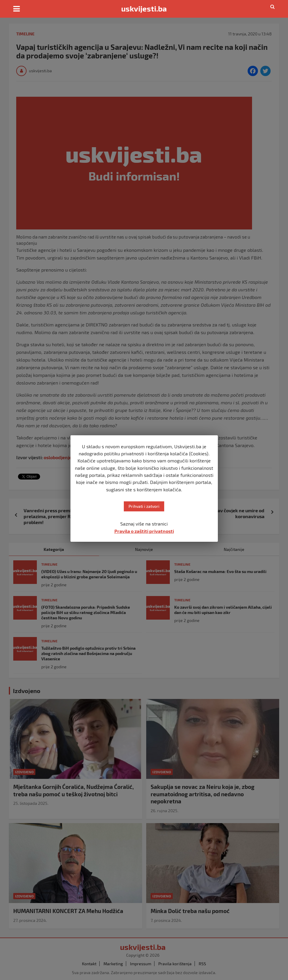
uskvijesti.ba (144, 9)
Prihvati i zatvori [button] (144, 506)
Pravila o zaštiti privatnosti (144, 531)
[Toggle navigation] (17, 9)
